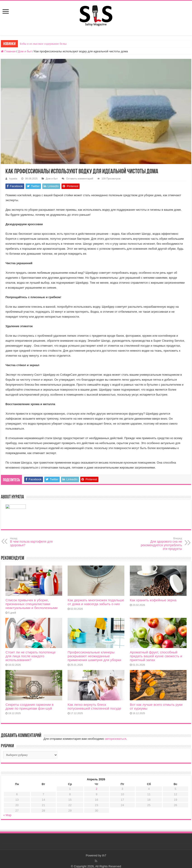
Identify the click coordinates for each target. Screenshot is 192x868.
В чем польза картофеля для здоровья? (33, 542)
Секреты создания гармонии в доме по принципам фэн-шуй (30, 706)
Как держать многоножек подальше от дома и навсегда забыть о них (96, 602)
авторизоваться (116, 739)
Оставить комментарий (79, 179)
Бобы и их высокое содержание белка (43, 44)
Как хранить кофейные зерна (153, 600)
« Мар (7, 815)
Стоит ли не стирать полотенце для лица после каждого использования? (30, 656)
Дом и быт (25, 51)
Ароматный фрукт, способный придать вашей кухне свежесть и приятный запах (156, 656)
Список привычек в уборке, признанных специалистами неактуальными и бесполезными (31, 604)
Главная (8, 51)
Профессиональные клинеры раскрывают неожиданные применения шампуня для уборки (94, 656)
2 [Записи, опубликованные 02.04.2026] (96, 789)
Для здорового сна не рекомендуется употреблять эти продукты (159, 544)
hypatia (13, 179)
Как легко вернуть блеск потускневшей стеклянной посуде (94, 706)
